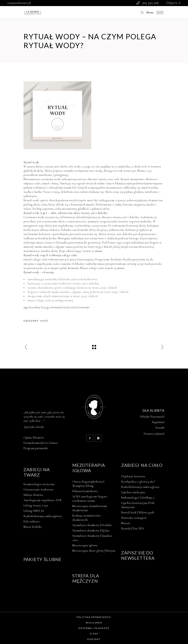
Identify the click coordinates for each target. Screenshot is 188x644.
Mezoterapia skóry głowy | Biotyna (94, 551)
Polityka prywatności (94, 617)
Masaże (126, 523)
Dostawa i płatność (94, 628)
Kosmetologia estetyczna (39, 484)
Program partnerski (36, 448)
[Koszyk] (142, 12)
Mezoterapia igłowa (89, 468)
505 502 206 (150, 3)
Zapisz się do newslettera (138, 555)
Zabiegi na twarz (37, 472)
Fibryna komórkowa (85, 491)
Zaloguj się (172, 3)
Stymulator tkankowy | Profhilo (92, 525)
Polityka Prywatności (152, 416)
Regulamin (158, 422)
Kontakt (160, 428)
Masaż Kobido (33, 527)
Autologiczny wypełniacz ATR (43, 500)
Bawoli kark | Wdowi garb (138, 512)
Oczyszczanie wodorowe (39, 489)
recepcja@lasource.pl (19, 3)
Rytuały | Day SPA (132, 528)
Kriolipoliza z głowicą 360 (138, 482)
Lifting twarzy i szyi (36, 505)
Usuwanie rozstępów (134, 518)
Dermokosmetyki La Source (41, 443)
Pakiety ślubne (43, 559)
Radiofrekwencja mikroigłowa (43, 516)
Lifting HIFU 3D (34, 511)
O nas (94, 634)
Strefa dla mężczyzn (86, 578)
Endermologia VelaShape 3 (138, 498)
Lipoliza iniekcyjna (133, 492)
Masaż (28, 260)
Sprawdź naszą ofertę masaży (70, 307)
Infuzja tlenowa (33, 495)
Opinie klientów (34, 438)
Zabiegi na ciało (142, 465)
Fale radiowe (32, 521)
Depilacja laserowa (133, 476)
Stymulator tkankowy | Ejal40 (91, 530)
